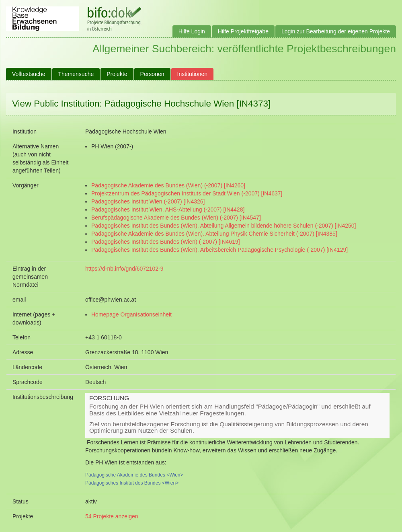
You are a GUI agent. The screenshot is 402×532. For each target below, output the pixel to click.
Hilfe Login (192, 31)
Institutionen (193, 74)
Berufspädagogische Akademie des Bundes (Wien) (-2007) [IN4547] (176, 218)
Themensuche (76, 74)
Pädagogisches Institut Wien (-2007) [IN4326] (148, 201)
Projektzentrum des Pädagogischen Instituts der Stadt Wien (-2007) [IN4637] (187, 193)
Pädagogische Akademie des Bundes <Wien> (134, 475)
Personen (152, 74)
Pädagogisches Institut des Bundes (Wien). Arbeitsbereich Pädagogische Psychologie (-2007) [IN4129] (219, 250)
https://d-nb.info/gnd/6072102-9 (124, 269)
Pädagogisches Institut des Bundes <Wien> (132, 483)
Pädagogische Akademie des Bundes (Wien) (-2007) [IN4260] (168, 185)
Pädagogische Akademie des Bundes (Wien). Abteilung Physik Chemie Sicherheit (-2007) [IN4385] (214, 234)
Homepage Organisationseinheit (131, 314)
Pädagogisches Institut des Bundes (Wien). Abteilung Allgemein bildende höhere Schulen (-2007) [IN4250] (224, 226)
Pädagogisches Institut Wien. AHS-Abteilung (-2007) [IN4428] (168, 210)
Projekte (117, 74)
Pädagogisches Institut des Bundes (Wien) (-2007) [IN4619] (166, 242)
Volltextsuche (29, 74)
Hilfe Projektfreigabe (243, 31)
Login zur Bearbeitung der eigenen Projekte (336, 31)
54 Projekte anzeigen (112, 516)
